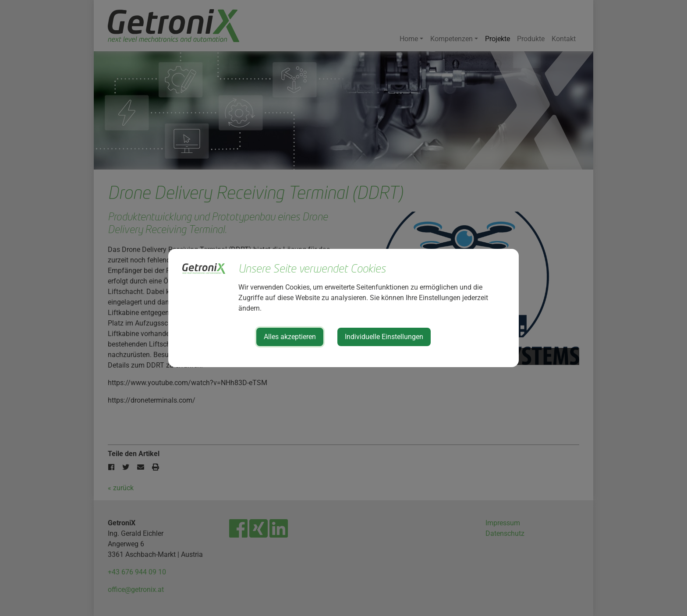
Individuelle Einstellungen (384, 337)
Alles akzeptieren (290, 337)
